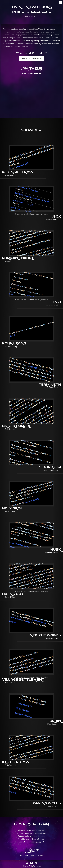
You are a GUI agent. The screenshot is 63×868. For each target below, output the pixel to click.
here (32, 214)
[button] (32, 59)
